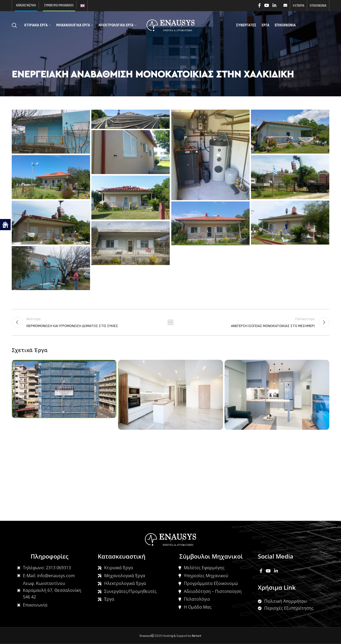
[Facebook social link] (259, 6)
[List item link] (49, 568)
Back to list (171, 322)
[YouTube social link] (267, 6)
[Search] (14, 25)
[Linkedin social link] (275, 6)
